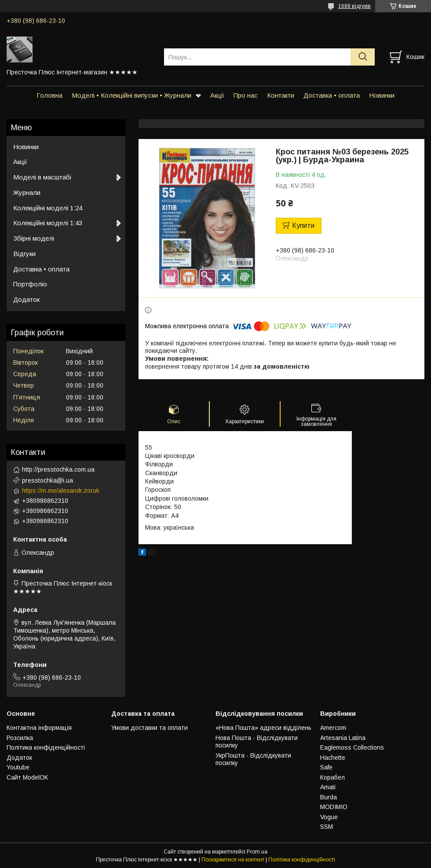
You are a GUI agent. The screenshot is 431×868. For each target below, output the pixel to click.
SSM (327, 827)
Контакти (281, 95)
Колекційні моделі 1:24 (48, 208)
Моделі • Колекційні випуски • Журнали (131, 95)
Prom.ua (257, 852)
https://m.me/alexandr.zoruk (61, 491)
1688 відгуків (354, 6)
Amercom (333, 728)
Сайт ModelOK (27, 777)
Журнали (27, 192)
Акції (217, 95)
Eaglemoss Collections (352, 747)
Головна (49, 95)
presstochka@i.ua (47, 480)
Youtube (18, 767)
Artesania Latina (343, 738)
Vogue (329, 817)
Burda (329, 797)
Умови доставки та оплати (150, 728)
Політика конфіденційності (46, 747)
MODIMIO (334, 807)
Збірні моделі (34, 238)
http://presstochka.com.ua (58, 469)
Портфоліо (30, 284)
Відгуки (24, 254)
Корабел (332, 777)
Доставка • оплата (332, 95)
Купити (303, 225)
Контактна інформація (39, 728)
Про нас (246, 95)
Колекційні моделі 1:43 (48, 223)
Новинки (382, 95)
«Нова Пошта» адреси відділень (263, 728)
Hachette (333, 758)
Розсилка (20, 738)
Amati (328, 787)
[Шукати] (363, 57)
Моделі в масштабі (42, 177)
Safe (326, 767)
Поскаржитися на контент (233, 860)
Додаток (26, 299)
